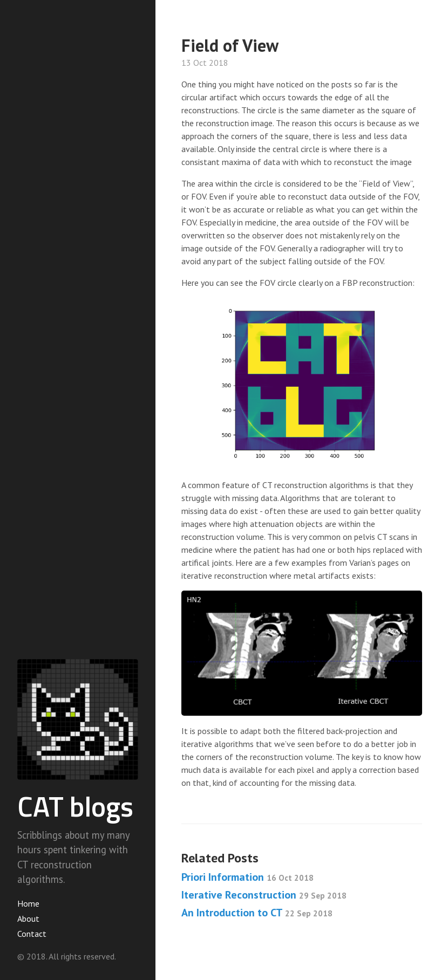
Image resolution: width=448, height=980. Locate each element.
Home (28, 903)
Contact (32, 934)
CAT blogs (75, 806)
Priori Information (247, 877)
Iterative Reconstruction (264, 895)
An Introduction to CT (257, 913)
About (28, 919)
